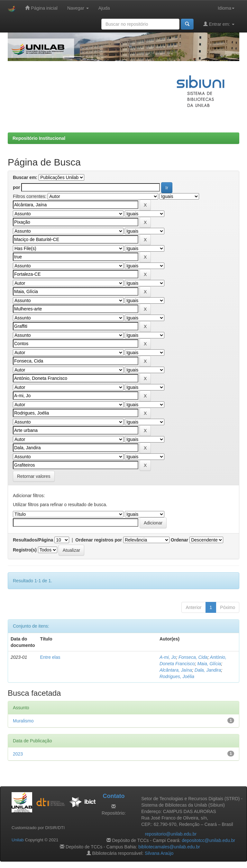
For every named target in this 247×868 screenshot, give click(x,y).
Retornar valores (34, 476)
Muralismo (23, 721)
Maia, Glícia (209, 664)
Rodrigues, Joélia (177, 676)
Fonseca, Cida (193, 657)
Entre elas (50, 657)
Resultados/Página (33, 540)
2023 (18, 754)
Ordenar (179, 540)
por (17, 187)
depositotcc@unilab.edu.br (208, 840)
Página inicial (41, 8)
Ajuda (104, 8)
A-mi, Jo (168, 657)
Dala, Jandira (208, 670)
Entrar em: (219, 24)
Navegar (78, 8)
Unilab (18, 840)
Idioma (226, 8)
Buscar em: (25, 177)
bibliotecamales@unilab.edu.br (169, 847)
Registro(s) (25, 550)
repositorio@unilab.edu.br (171, 834)
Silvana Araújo (159, 853)
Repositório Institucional (39, 138)
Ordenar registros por (99, 540)
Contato (114, 796)
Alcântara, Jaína (176, 670)
